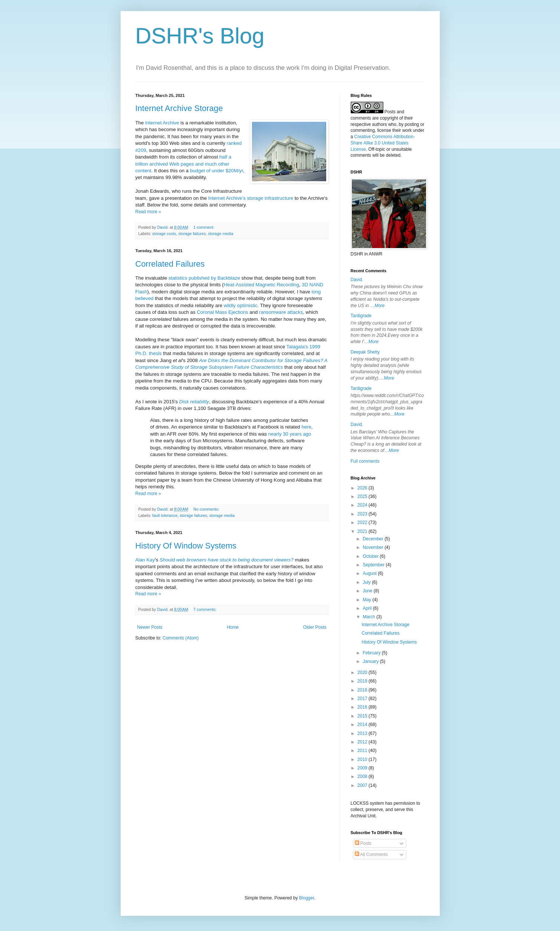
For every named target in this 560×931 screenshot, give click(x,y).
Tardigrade (361, 316)
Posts (363, 843)
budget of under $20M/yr (217, 171)
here (306, 427)
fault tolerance (165, 515)
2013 (363, 733)
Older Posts (315, 627)
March (369, 617)
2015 (363, 716)
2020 (363, 673)
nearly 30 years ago (290, 434)
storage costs (164, 234)
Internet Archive (162, 123)
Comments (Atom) (181, 638)
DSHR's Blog (200, 36)
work (407, 130)
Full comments (365, 461)
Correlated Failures (170, 264)
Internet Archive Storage (179, 108)
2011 (363, 751)
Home (233, 627)
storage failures (192, 234)
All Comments (371, 854)
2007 (363, 785)
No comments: (207, 509)
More (379, 306)
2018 (363, 690)
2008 (363, 777)
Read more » (148, 212)
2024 (363, 505)
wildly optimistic (241, 305)
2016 (363, 707)
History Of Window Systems (186, 546)
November (374, 547)
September (374, 565)
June (368, 591)
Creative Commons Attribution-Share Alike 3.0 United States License (383, 143)
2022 (363, 523)
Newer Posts (150, 627)
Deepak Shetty (365, 352)
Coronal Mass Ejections (222, 312)
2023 (363, 514)
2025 (363, 497)
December (374, 539)
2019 (363, 681)
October (371, 556)
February (372, 653)
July (367, 582)
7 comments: (205, 609)
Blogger (307, 898)
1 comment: (204, 227)
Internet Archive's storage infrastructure (251, 198)
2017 (363, 699)
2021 (363, 531)
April (368, 608)
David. (357, 280)
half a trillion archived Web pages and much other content (184, 164)
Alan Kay (145, 560)
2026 (363, 488)
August (370, 573)
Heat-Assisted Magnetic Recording (261, 285)
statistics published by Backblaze (204, 278)
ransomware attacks (281, 312)
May (367, 600)
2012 (363, 742)
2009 (363, 768)
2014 (363, 725)
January (371, 661)
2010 (363, 759)
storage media (220, 234)
